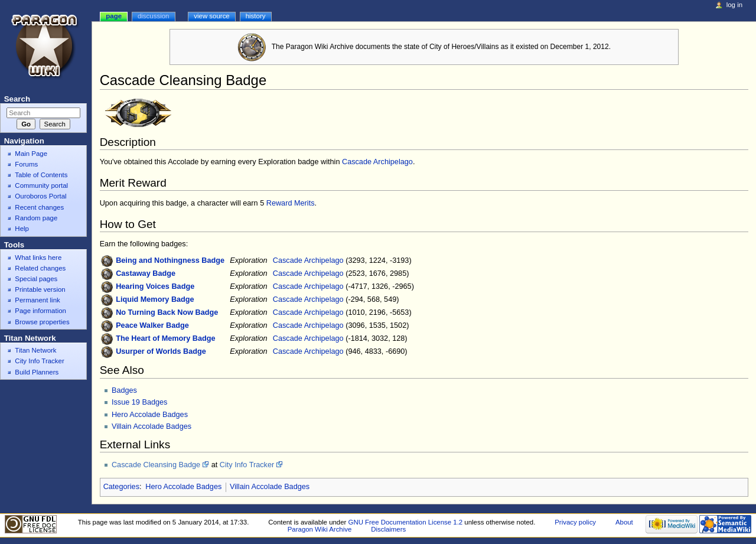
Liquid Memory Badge (155, 299)
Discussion (153, 16)
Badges (124, 390)
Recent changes (39, 207)
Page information (40, 311)
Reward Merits (291, 203)
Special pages (36, 279)
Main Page (31, 154)
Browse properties (42, 322)
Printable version (40, 289)
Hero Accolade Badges (150, 415)
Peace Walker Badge (152, 325)
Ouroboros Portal (40, 196)
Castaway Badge (146, 273)
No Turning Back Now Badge (167, 312)
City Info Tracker (247, 465)
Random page (36, 218)
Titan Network (35, 350)
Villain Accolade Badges (151, 426)
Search (17, 99)
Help (22, 229)
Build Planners (37, 372)
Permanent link (37, 300)
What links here (38, 258)
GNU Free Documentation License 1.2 (406, 522)
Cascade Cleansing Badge (156, 465)
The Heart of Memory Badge (166, 338)
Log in (734, 5)
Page (114, 16)
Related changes (40, 268)
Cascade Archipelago (377, 162)
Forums (26, 164)
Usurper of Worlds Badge (161, 351)
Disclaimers (388, 529)
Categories (121, 487)
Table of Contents (41, 175)
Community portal (41, 185)
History (256, 16)
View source (211, 16)
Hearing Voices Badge (155, 286)
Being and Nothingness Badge (170, 260)
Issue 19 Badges (140, 402)
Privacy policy (575, 522)
